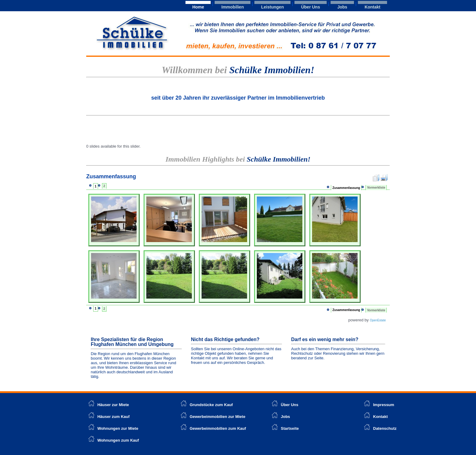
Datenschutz (385, 428)
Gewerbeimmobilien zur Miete (218, 417)
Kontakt (372, 7)
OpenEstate (378, 320)
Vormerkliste (376, 188)
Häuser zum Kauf (114, 417)
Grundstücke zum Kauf (211, 405)
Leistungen (272, 7)
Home (198, 7)
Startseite (290, 428)
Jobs (342, 7)
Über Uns (311, 7)
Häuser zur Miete (109, 405)
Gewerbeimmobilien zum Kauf (218, 428)
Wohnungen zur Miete (118, 428)
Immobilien (233, 7)
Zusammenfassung (346, 188)
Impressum (384, 405)
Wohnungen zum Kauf (118, 440)
